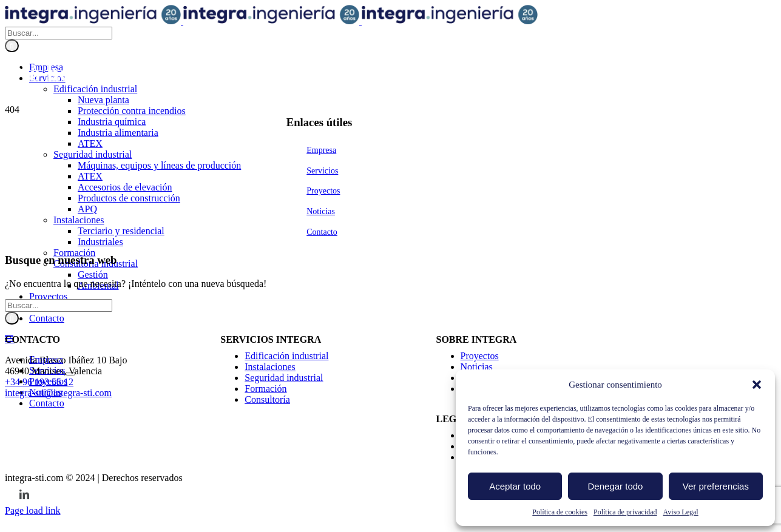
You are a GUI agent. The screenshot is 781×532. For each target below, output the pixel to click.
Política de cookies (560, 512)
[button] (757, 385)
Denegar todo (616, 486)
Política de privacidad (625, 512)
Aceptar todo (515, 486)
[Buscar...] (59, 387)
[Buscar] (12, 400)
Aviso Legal (681, 512)
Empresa (321, 504)
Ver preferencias (716, 486)
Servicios (322, 525)
